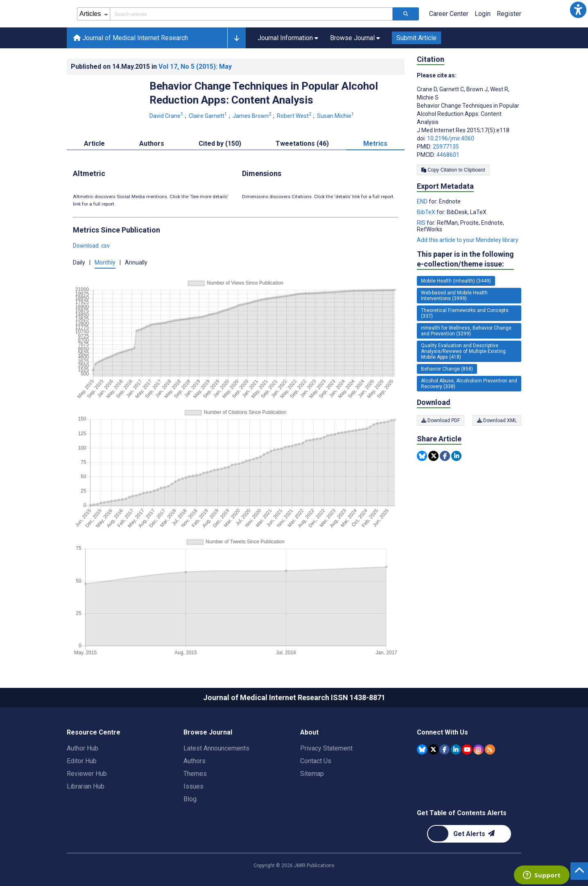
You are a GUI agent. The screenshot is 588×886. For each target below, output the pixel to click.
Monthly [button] (105, 262)
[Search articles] (406, 14)
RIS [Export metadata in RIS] (422, 223)
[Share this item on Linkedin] (456, 456)
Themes (195, 774)
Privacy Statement (326, 748)
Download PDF (441, 420)
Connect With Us (442, 732)
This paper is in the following (465, 259)
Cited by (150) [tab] (220, 144)
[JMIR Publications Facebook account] (444, 749)
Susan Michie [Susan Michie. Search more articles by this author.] (336, 116)
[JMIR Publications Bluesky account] (422, 749)
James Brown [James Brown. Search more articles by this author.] (253, 116)
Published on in (151, 67)
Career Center (449, 14)
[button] (578, 10)
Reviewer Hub (87, 774)
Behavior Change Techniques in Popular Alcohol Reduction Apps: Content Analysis (264, 93)
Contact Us (316, 761)
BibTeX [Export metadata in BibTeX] (427, 212)
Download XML (497, 420)
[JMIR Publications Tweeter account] (433, 749)
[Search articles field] (251, 14)
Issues (193, 786)
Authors (194, 761)
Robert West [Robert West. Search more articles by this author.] (295, 116)
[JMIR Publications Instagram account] (478, 749)
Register (509, 14)
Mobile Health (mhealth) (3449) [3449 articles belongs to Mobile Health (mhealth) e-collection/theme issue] (456, 281)
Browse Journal (208, 732)
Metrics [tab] (375, 144)
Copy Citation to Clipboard (453, 170)
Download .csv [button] (91, 246)
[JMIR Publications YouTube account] (467, 749)
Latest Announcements (216, 748)
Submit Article (416, 38)
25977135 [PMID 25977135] (446, 147)
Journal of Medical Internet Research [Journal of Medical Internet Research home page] (131, 38)
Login (483, 14)
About (309, 732)
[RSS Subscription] (490, 749)
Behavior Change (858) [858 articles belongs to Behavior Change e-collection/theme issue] (447, 369)
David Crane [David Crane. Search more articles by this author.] (167, 116)
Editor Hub (82, 761)
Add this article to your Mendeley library (468, 240)
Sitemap (312, 774)
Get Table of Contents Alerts (462, 813)
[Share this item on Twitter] (433, 456)
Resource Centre (94, 732)
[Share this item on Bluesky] (422, 456)
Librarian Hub (86, 786)
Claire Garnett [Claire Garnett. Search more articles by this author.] (209, 116)
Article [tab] (94, 144)
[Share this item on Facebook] (445, 456)
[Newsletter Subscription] (469, 834)
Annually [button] (136, 262)
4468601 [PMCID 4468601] (448, 155)
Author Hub (83, 748)
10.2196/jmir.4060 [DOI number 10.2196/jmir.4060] (451, 138)
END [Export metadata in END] (423, 201)
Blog (190, 799)
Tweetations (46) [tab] (302, 144)
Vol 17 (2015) (195, 67)
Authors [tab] (152, 144)
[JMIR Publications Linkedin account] (456, 749)
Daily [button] (79, 262)
